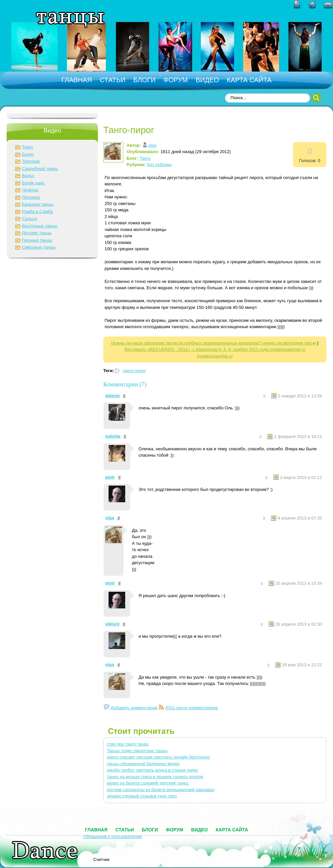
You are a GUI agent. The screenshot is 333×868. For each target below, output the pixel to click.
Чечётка (30, 190)
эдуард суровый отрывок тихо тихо (142, 796)
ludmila (113, 436)
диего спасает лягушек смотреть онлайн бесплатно (159, 757)
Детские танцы (37, 233)
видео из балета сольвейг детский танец (148, 783)
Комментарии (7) (125, 384)
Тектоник (31, 161)
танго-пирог (134, 371)
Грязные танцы (37, 240)
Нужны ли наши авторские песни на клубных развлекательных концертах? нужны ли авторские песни (214, 343)
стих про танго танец (128, 744)
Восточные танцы (40, 226)
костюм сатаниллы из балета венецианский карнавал (161, 790)
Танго (27, 147)
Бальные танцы (38, 204)
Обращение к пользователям (113, 837)
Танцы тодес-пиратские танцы (137, 751)
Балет (28, 154)
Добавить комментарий (134, 708)
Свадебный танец (40, 169)
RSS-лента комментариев (192, 708)
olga (152, 145)
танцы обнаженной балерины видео (143, 764)
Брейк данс (33, 183)
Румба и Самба (37, 212)
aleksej (112, 396)
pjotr (110, 477)
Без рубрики (160, 165)
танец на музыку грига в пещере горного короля (155, 777)
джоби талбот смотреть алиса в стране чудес (153, 770)
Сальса (29, 218)
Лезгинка (31, 197)
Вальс (28, 176)
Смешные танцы (39, 247)
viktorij (112, 624)
